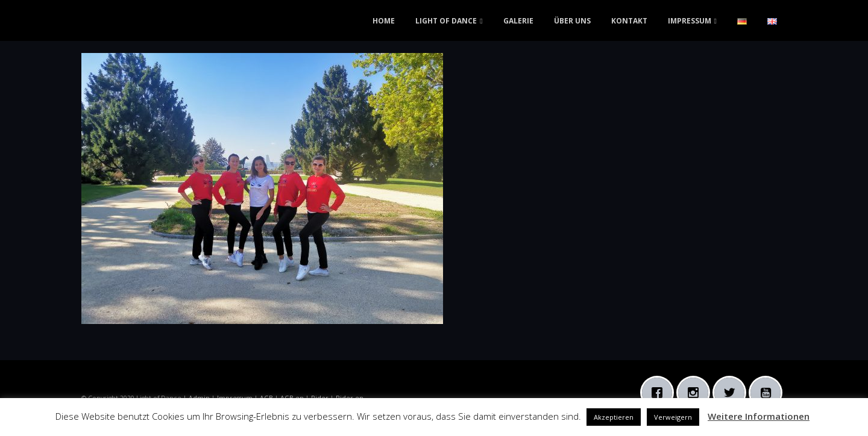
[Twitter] (732, 393)
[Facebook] (660, 393)
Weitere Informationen (759, 416)
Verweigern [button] (673, 417)
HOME (384, 21)
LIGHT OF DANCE (446, 21)
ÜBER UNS (572, 21)
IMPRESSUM (690, 21)
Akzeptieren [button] (614, 417)
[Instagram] (696, 393)
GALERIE (518, 21)
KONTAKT (629, 21)
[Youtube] (769, 393)
